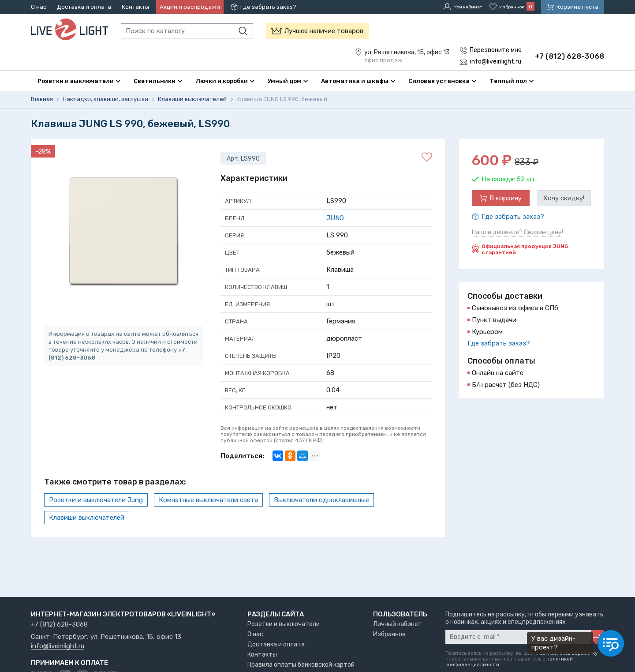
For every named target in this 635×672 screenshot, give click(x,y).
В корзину (506, 198)
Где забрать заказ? (268, 7)
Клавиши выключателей (87, 518)
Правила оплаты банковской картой (301, 665)
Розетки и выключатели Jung (96, 500)
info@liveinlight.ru (58, 646)
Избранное (389, 634)
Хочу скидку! (564, 198)
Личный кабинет (398, 624)
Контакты (135, 7)
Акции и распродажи (190, 7)
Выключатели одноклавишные (321, 500)
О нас (39, 7)
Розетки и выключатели (284, 624)
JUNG (335, 218)
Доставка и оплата (84, 7)
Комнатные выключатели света (208, 500)
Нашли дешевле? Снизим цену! (517, 232)
